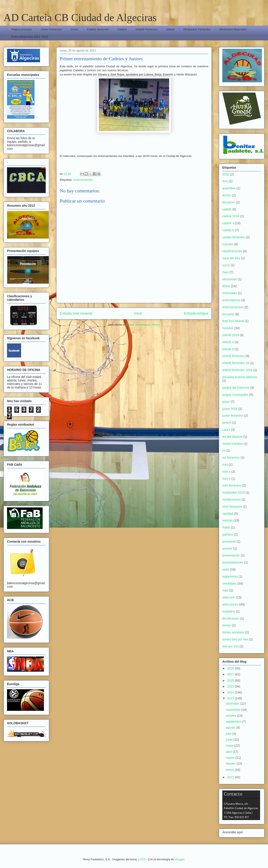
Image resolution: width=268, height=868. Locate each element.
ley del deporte (232, 437)
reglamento (230, 576)
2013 (231, 698)
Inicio (138, 313)
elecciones (230, 279)
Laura (226, 430)
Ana (225, 181)
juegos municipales (235, 395)
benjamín (229, 202)
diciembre (233, 704)
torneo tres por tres (235, 639)
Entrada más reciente (76, 313)
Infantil (170, 29)
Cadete (122, 29)
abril (229, 752)
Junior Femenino (51, 29)
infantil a (228, 342)
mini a (226, 472)
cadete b (228, 230)
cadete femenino (234, 237)
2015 (231, 686)
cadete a (228, 223)
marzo (231, 758)
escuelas (228, 314)
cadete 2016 (231, 216)
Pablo (226, 527)
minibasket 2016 (234, 492)
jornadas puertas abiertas (240, 377)
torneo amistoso (233, 632)
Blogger (180, 859)
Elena (226, 286)
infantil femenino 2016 (237, 370)
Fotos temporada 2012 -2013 (30, 37)
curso (226, 265)
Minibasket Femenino (197, 29)
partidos (228, 534)
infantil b (228, 349)
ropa (225, 590)
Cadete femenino (98, 29)
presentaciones (233, 562)
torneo (227, 625)
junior (226, 402)
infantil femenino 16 (236, 363)
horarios (228, 328)
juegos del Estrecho (236, 388)
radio (226, 569)
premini (227, 549)
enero (230, 770)
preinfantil (229, 542)
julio (229, 734)
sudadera (229, 611)
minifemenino (231, 500)
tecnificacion (231, 618)
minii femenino (232, 507)
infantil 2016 (231, 335)
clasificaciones (232, 251)
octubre (232, 716)
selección (229, 597)
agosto (231, 728)
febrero (231, 764)
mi (224, 450)
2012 (231, 777)
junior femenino (233, 416)
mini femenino (232, 485)
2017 (231, 674)
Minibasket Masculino (233, 29)
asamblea (229, 188)
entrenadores (231, 300)
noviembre (234, 710)
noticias (227, 520)
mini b (226, 479)
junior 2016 (230, 409)
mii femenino (231, 458)
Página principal (22, 29)
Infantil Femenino (147, 29)
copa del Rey (231, 258)
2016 (226, 174)
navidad (228, 514)
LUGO (142, 859)
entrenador (230, 293)
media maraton (233, 444)
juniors (227, 423)
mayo (230, 746)
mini (225, 465)
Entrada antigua (196, 313)
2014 (231, 692)
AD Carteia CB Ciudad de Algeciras (80, 17)
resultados (229, 584)
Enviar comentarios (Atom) (143, 325)
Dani (225, 272)
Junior (74, 29)
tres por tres (231, 646)
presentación (231, 555)
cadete (227, 209)
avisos (227, 195)
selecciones (230, 604)
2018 (231, 668)
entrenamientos (83, 180)
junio (230, 740)
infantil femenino (234, 356)
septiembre (234, 722)
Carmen (228, 244)
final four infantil (233, 321)
